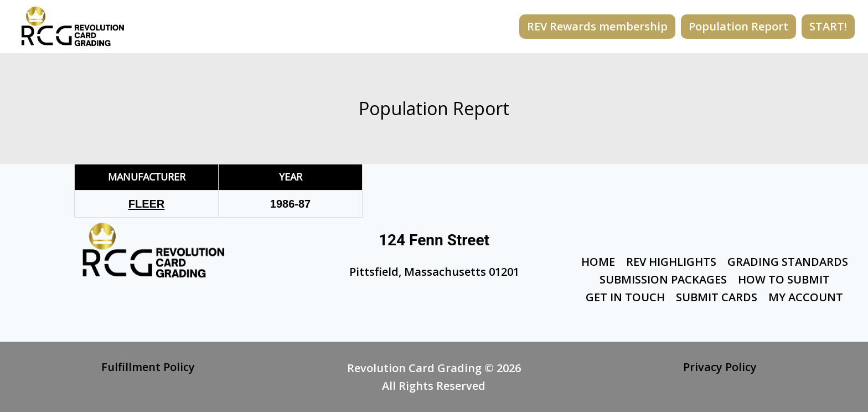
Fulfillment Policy (148, 367)
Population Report (738, 26)
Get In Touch (625, 297)
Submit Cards (717, 297)
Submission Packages (663, 279)
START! (828, 26)
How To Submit (784, 279)
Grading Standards (788, 262)
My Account (806, 297)
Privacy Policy (720, 367)
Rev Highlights (671, 262)
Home (598, 262)
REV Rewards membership (597, 26)
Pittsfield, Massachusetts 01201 (434, 272)
